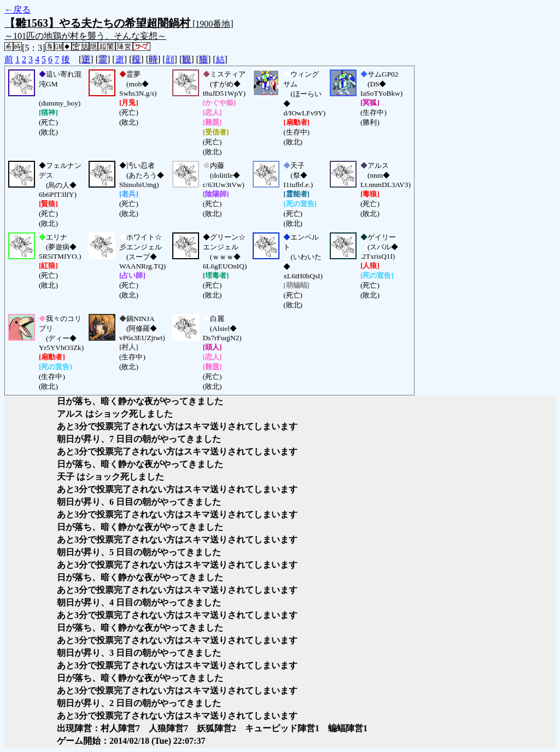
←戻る (17, 10)
